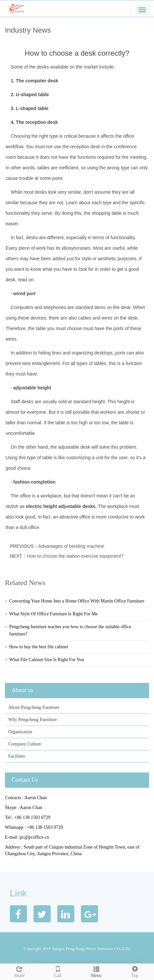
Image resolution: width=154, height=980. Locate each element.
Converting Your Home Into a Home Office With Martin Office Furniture (77, 601)
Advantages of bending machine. (72, 546)
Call (58, 971)
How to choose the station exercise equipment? (75, 556)
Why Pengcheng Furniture (33, 720)
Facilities (17, 756)
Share (19, 971)
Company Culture (25, 744)
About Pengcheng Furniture (34, 707)
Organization (20, 732)
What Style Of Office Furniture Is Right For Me (53, 614)
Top (135, 971)
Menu (96, 971)
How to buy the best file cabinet (39, 647)
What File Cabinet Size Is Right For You (47, 660)
